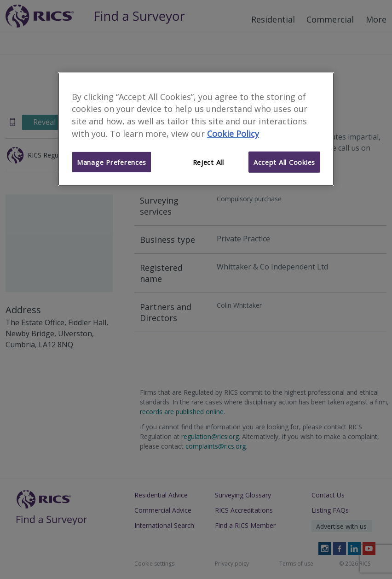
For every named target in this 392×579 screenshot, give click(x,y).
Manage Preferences (112, 162)
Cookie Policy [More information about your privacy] (233, 134)
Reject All (208, 162)
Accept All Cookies (284, 162)
